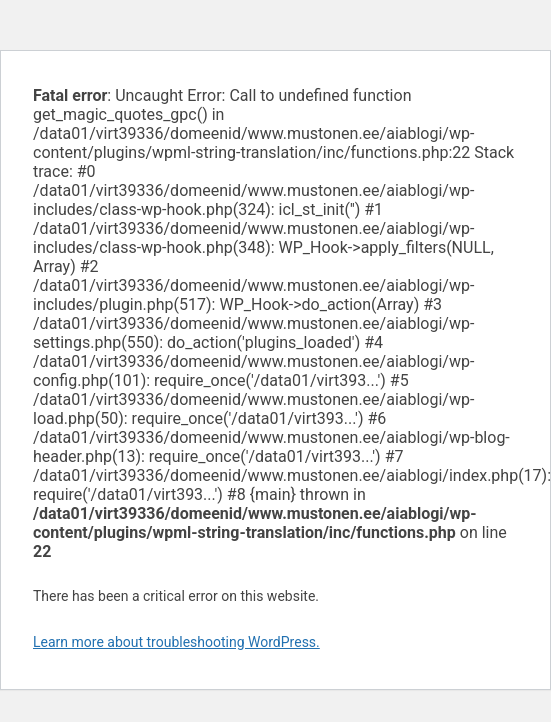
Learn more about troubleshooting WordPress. (176, 642)
